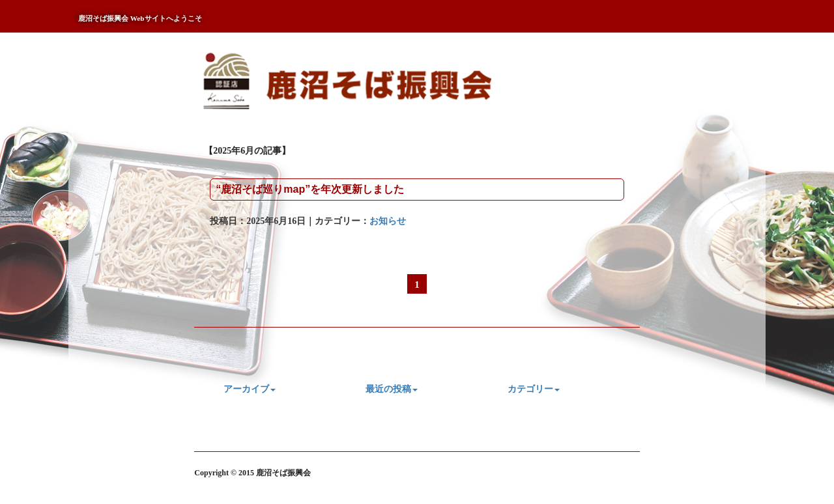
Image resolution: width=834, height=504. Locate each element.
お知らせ (388, 221)
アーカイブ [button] (250, 389)
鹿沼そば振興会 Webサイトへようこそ (140, 18)
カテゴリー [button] (534, 389)
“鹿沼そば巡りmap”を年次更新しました (310, 189)
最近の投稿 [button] (392, 389)
